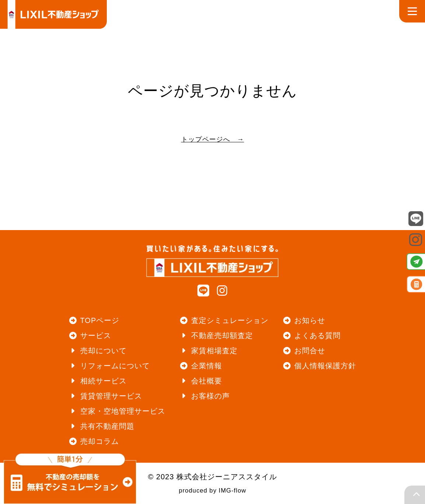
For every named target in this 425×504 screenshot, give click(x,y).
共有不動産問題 (107, 426)
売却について (103, 351)
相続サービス (103, 381)
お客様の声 (210, 396)
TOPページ (100, 320)
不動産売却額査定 (222, 336)
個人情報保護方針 (325, 366)
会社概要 (207, 381)
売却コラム (100, 441)
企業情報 (207, 366)
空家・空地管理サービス (123, 411)
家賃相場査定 (214, 351)
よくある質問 (317, 336)
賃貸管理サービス (111, 396)
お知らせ (310, 320)
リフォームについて (115, 366)
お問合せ (310, 351)
